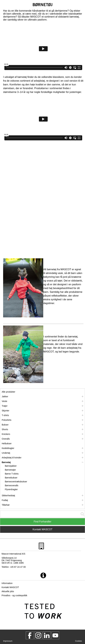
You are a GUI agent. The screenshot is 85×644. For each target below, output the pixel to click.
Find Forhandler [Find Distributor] (43, 522)
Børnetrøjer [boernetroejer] (10, 470)
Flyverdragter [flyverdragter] (11, 489)
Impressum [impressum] (8, 641)
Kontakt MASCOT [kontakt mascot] (10, 587)
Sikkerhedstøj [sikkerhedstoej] (8, 495)
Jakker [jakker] (5, 396)
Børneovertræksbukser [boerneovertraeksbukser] (16, 482)
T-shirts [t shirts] (5, 415)
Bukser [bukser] (5, 425)
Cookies (79, 641)
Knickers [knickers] (6, 434)
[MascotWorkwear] (30, 635)
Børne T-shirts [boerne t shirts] (12, 474)
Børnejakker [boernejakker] (11, 466)
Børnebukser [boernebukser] (11, 478)
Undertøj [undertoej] (6, 453)
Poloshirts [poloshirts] (6, 420)
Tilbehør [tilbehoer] (6, 505)
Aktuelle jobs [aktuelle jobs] (8, 591)
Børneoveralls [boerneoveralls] (12, 485)
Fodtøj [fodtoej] (5, 500)
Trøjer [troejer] (5, 406)
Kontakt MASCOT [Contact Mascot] (42, 529)
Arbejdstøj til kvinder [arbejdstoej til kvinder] (12, 458)
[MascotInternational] (55, 635)
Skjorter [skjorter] (5, 411)
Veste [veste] (4, 401)
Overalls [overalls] (6, 439)
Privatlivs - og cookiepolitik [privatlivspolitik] (14, 595)
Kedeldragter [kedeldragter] (8, 448)
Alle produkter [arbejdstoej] (8, 392)
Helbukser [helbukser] (7, 443)
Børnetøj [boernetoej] (6, 462)
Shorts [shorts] (5, 429)
